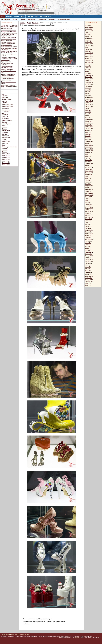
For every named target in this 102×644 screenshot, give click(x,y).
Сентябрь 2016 (89, 129)
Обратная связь (25, 634)
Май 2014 (88, 180)
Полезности (4, 149)
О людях (4, 139)
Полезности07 (6, 163)
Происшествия (6, 141)
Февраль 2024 (89, 38)
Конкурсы (4, 122)
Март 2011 (88, 250)
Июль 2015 (88, 154)
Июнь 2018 (88, 90)
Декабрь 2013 (89, 189)
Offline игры (5, 116)
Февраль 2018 (89, 97)
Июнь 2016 (88, 134)
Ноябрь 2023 (89, 42)
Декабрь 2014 (89, 167)
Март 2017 (88, 118)
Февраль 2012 (89, 230)
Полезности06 (6, 161)
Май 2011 (88, 247)
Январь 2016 (89, 143)
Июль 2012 (88, 221)
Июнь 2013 (88, 201)
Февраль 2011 (89, 252)
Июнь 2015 (88, 156)
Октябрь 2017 (89, 105)
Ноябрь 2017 (89, 103)
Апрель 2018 (89, 94)
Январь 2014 (89, 188)
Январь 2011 (89, 254)
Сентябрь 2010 (89, 261)
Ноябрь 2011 (89, 236)
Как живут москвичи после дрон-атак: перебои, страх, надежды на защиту (8, 44)
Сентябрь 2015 (89, 151)
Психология (5, 143)
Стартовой (41, 7)
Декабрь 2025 (89, 27)
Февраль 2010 (89, 272)
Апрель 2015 (89, 160)
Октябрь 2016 (89, 127)
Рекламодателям (42, 11)
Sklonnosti (5, 127)
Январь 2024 (89, 40)
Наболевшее (5, 136)
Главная (40, 5)
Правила (17, 634)
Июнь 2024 (88, 33)
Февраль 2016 (89, 142)
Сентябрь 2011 (89, 239)
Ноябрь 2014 (89, 169)
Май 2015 (88, 158)
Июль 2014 (88, 177)
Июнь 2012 (88, 223)
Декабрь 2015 (89, 145)
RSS (49, 9)
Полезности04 (6, 157)
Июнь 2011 (88, 245)
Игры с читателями (7, 120)
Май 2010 (88, 269)
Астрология (52, 20)
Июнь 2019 (88, 68)
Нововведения (6, 131)
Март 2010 (88, 271)
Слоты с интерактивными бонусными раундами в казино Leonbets (8, 76)
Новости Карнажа (6, 124)
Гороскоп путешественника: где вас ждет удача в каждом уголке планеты (9, 59)
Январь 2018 (89, 99)
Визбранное (51, 7)
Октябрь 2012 (89, 215)
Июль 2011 (88, 243)
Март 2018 (88, 95)
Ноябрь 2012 (89, 213)
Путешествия (42, 20)
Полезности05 (6, 159)
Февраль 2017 (89, 119)
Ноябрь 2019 (89, 59)
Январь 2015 (89, 165)
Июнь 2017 (88, 112)
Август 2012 (88, 219)
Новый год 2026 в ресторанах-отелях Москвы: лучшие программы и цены (9, 34)
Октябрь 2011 (89, 237)
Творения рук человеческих (9, 147)
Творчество (5, 133)
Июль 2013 (88, 199)
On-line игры (5, 118)
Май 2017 (88, 114)
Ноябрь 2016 (89, 125)
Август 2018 (88, 86)
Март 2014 (88, 184)
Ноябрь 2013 (89, 191)
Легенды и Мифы (19, 17)
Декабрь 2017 (89, 101)
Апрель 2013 (89, 204)
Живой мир (30, 17)
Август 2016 (88, 130)
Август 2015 (88, 153)
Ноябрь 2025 (89, 29)
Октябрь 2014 (89, 171)
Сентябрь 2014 (89, 173)
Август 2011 (88, 241)
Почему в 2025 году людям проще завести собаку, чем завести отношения (8, 39)
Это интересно (6, 20)
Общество (9, 17)
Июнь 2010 (88, 267)
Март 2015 (88, 162)
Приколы (15, 20)
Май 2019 (88, 70)
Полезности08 (6, 165)
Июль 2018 (88, 88)
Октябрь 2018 (89, 83)
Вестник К (77, 638)
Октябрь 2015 (89, 149)
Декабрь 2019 (89, 57)
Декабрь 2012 (89, 212)
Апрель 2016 (89, 138)
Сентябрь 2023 (89, 46)
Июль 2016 (88, 132)
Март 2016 (88, 140)
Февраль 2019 (89, 75)
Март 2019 (88, 73)
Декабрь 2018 (89, 79)
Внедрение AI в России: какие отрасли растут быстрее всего (9, 26)
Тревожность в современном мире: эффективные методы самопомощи (9, 48)
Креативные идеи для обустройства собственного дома (9, 71)
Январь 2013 (89, 210)
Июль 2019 (88, 66)
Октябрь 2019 (89, 60)
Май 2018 (88, 92)
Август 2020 (88, 49)
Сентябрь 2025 (89, 31)
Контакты (41, 9)
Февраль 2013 (89, 208)
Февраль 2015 (89, 164)
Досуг (3, 17)
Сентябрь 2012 (89, 217)
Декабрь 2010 (89, 256)
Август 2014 (88, 175)
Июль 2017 (88, 110)
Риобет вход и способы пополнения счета (7, 79)
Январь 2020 (89, 55)
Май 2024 (88, 35)
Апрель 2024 (89, 36)
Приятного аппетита (64, 20)
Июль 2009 (88, 284)
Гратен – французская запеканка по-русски (7, 67)
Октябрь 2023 (89, 44)
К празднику (32, 20)
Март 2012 (88, 228)
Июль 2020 (88, 51)
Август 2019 (88, 64)
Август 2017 (88, 108)
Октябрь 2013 (89, 193)
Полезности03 (6, 156)
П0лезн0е (4, 150)
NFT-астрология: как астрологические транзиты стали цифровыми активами (9, 30)
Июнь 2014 (88, 178)
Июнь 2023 (88, 47)
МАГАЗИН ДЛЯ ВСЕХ (46, 17)
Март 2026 (88, 25)
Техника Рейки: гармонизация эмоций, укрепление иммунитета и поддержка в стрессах (9, 53)
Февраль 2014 (89, 186)
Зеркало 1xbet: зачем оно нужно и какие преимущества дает (9, 86)
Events (4, 125)
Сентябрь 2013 (89, 195)
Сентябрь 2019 (89, 62)
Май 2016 (88, 136)
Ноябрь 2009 (89, 278)
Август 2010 (88, 263)
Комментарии (51, 5)
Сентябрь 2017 (89, 106)
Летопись (4, 129)
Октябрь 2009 (89, 280)
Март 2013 (88, 206)
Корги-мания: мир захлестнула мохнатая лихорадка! (7, 63)
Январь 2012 (89, 232)
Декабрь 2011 (89, 234)
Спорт (4, 145)
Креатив (23, 20)
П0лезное (4, 152)
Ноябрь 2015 (89, 147)
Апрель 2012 (89, 226)
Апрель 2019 (89, 71)
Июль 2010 (88, 265)
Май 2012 (88, 225)
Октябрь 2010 (89, 260)
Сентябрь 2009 (89, 282)
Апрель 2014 (89, 182)
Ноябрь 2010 (89, 258)
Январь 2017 (89, 121)
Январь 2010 (89, 274)
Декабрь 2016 (89, 123)
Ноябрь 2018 (89, 81)
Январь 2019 (89, 77)
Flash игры (5, 115)
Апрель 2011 (89, 248)
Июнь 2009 (88, 285)
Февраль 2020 (89, 53)
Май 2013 (88, 202)
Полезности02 (6, 154)
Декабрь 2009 (89, 276)
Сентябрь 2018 (89, 84)
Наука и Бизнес (6, 138)
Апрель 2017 (89, 116)
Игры (37, 17)
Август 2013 (88, 197)
